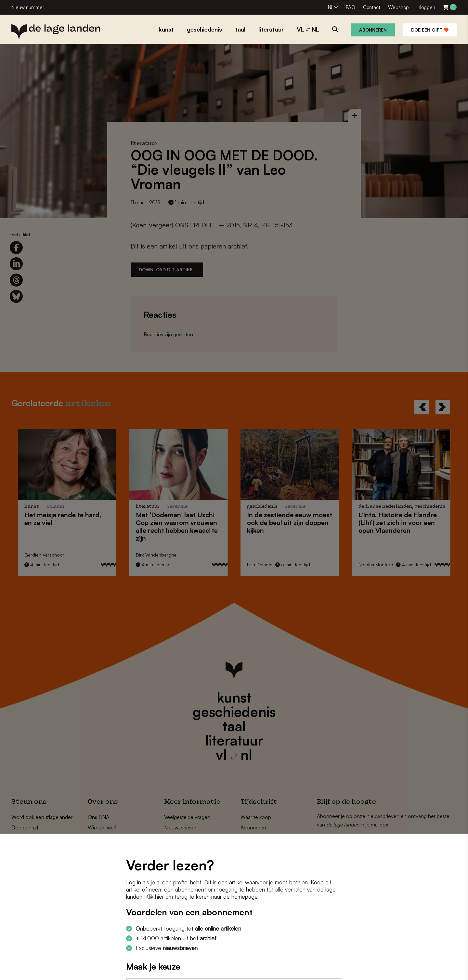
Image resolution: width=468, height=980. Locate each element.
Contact (372, 7)
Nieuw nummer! (28, 7)
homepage (244, 897)
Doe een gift (430, 30)
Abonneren (373, 30)
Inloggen (426, 7)
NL (331, 7)
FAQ (351, 7)
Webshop (398, 7)
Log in (134, 882)
